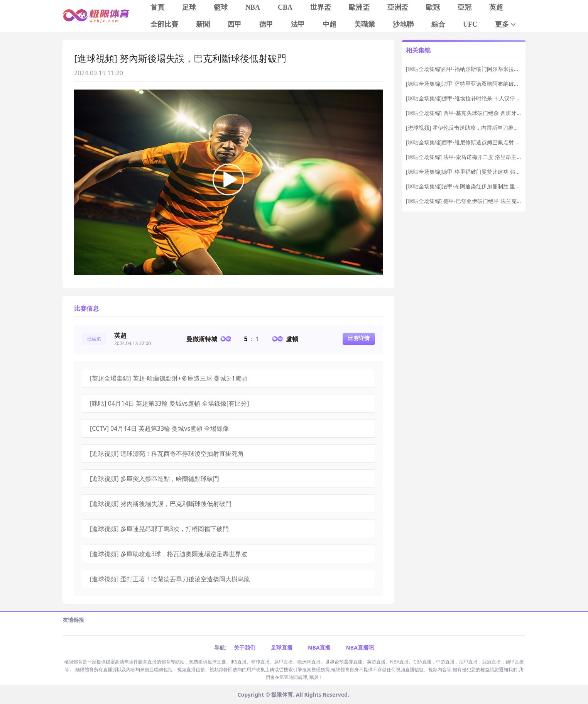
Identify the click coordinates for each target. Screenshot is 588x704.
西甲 (235, 24)
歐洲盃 (359, 7)
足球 (189, 7)
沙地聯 (403, 24)
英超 (496, 7)
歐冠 (433, 7)
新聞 (203, 24)
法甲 (298, 24)
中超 (329, 24)
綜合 (438, 24)
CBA (285, 7)
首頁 (157, 7)
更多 (506, 25)
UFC (470, 24)
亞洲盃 (398, 7)
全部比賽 (164, 24)
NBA (253, 7)
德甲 (266, 24)
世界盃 (321, 7)
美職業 (365, 24)
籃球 (221, 7)
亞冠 (465, 7)
